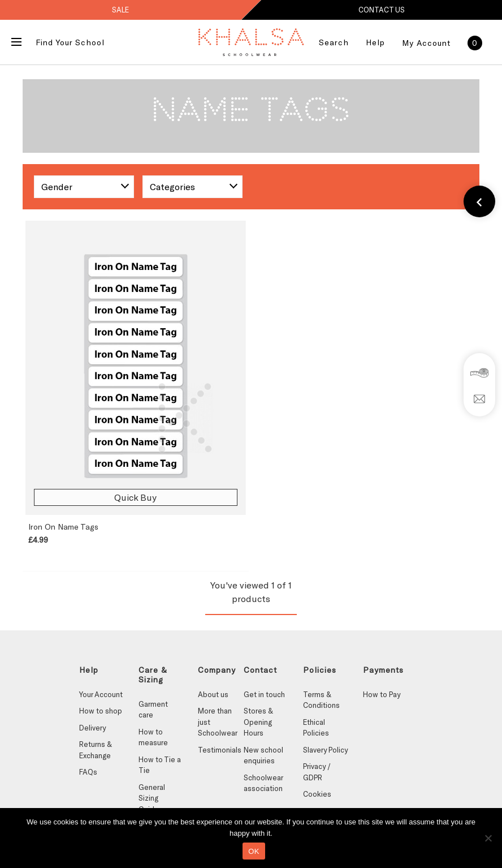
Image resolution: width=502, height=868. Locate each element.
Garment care (153, 710)
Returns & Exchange (96, 750)
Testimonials (220, 750)
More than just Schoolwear (218, 722)
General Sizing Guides (152, 798)
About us (213, 694)
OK (254, 851)
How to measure (153, 737)
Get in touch (264, 694)
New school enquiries (263, 755)
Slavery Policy (325, 750)
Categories (172, 186)
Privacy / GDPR (317, 772)
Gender (57, 186)
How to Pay (382, 694)
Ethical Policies (316, 728)
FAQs (88, 772)
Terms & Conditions (321, 700)
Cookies (317, 794)
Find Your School (70, 42)
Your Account (101, 694)
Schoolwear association (263, 783)
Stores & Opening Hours (258, 722)
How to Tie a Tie (160, 765)
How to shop (101, 711)
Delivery (92, 728)
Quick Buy (135, 497)
